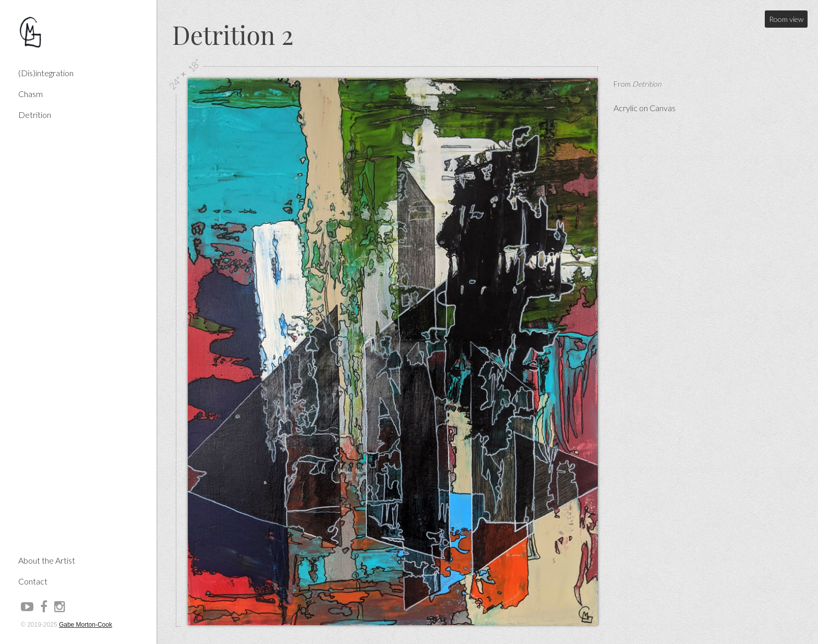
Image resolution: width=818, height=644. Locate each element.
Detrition (35, 115)
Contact (33, 519)
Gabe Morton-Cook (86, 625)
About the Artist (47, 498)
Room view (786, 19)
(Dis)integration (46, 73)
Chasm (31, 94)
